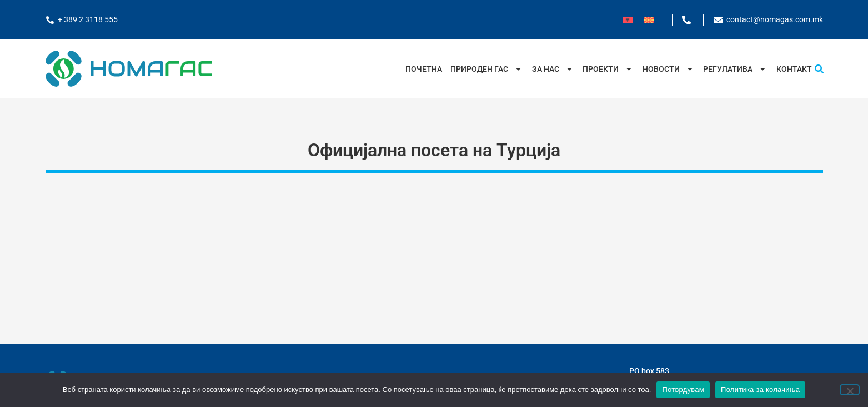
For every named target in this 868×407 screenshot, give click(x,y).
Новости (669, 69)
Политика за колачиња (760, 389)
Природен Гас (487, 69)
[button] (819, 69)
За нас (553, 69)
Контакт (794, 69)
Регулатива (736, 69)
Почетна (424, 69)
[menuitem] (628, 20)
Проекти (608, 69)
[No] (850, 390)
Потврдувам (683, 389)
